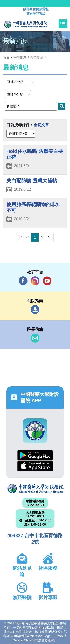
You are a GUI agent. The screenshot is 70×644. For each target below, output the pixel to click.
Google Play (35, 455)
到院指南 (35, 310)
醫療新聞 (37, 58)
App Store (35, 466)
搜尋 (62, 106)
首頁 (6, 58)
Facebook (23, 281)
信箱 (35, 338)
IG (35, 281)
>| (50, 237)
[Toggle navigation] (63, 24)
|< (20, 237)
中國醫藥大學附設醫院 (35, 489)
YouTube (47, 281)
